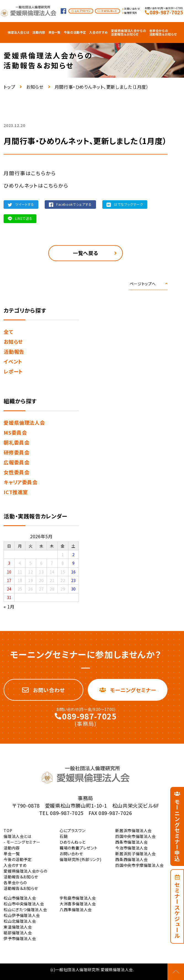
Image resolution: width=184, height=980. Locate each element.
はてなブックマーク (129, 204)
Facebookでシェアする (74, 204)
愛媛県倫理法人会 (24, 423)
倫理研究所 (131, 13)
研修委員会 (16, 452)
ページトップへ (143, 284)
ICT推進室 (16, 492)
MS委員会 (15, 432)
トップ (9, 87)
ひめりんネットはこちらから (36, 185)
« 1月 (9, 607)
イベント (13, 361)
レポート (13, 371)
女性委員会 (16, 472)
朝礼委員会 (16, 442)
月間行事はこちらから (30, 173)
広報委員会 (16, 462)
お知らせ (35, 87)
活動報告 (14, 351)
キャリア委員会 (20, 482)
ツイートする (25, 204)
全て (8, 332)
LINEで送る (24, 218)
